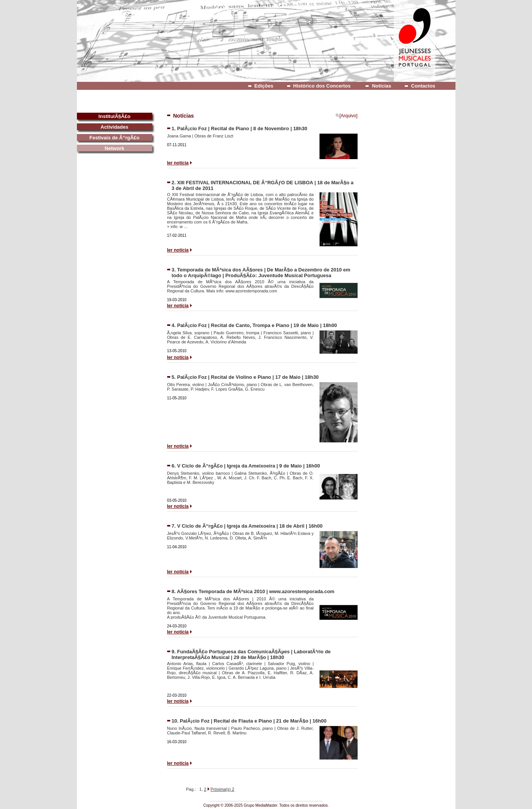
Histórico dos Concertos (322, 86)
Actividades (114, 127)
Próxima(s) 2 (222, 789)
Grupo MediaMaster (260, 805)
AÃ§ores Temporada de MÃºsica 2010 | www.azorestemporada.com (256, 591)
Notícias (382, 86)
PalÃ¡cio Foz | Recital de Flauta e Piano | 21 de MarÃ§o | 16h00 (253, 721)
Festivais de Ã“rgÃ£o (115, 138)
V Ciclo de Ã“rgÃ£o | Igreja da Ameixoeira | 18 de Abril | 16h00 (250, 526)
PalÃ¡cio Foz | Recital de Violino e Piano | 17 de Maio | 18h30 (248, 377)
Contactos (423, 86)
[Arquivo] (346, 116)
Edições (264, 86)
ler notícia (178, 163)
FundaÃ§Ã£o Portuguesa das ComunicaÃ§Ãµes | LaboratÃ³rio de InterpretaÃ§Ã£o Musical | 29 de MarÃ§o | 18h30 (251, 654)
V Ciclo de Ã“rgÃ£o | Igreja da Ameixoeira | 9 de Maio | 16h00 (248, 466)
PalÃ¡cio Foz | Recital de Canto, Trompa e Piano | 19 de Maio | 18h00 (257, 325)
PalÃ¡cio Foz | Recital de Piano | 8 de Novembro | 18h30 (242, 128)
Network (114, 148)
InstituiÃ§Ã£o (115, 116)
